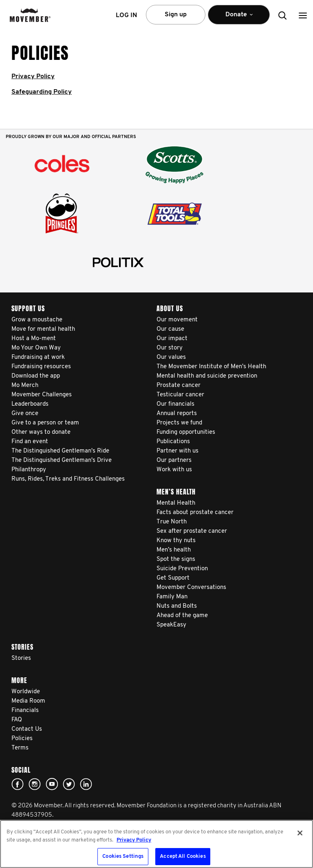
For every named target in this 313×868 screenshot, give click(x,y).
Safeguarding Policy (42, 92)
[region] (156, 844)
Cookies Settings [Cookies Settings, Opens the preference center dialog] (123, 856)
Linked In (86, 784)
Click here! (35, 784)
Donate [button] (239, 18)
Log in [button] (126, 15)
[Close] (300, 833)
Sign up (176, 15)
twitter (69, 784)
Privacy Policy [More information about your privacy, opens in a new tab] (134, 840)
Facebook (18, 784)
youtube (52, 784)
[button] (303, 15)
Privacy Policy (33, 77)
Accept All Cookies (183, 856)
